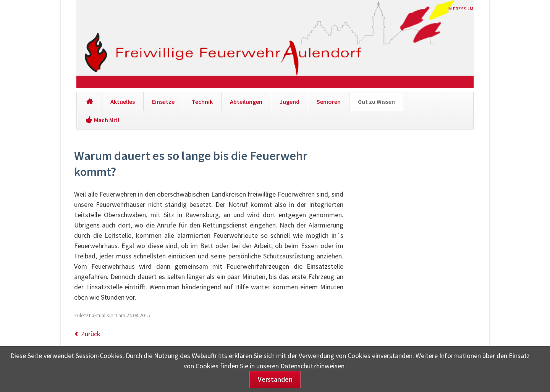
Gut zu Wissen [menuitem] (376, 102)
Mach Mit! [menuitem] (107, 120)
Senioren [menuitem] (329, 102)
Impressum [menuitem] (461, 9)
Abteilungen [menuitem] (246, 102)
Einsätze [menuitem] (163, 102)
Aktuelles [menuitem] (123, 102)
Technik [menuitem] (202, 102)
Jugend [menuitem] (290, 102)
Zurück (91, 334)
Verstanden (275, 379)
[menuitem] (89, 102)
